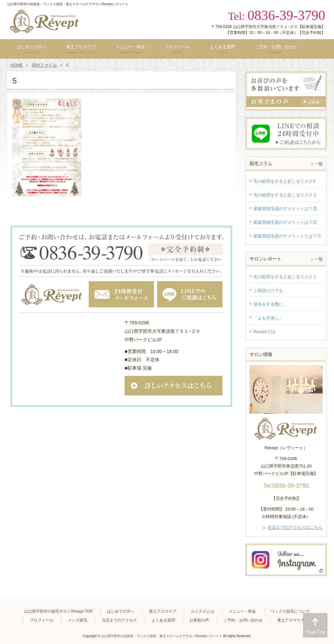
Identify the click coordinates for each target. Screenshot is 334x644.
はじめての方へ (121, 611)
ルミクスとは (203, 611)
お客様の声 (199, 620)
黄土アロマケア (163, 611)
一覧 (319, 164)
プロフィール (41, 620)
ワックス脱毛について (290, 611)
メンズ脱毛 (78, 620)
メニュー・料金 (242, 611)
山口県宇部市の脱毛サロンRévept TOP (58, 611)
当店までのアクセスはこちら (295, 527)
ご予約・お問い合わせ (243, 620)
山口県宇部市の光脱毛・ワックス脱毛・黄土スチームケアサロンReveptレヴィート (161, 636)
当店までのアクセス (119, 620)
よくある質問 (163, 620)
